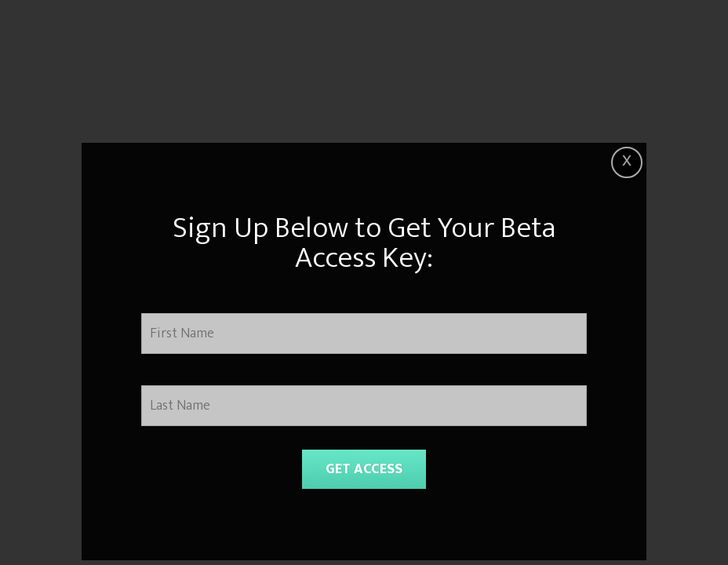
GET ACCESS (364, 469)
